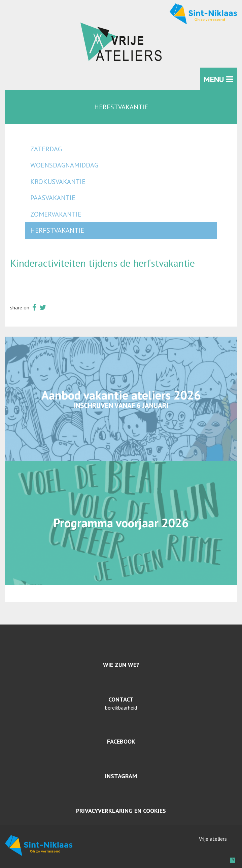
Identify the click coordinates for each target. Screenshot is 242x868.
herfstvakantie (57, 230)
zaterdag (46, 149)
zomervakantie (56, 214)
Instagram (121, 776)
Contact (121, 699)
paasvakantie (53, 198)
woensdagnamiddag (64, 165)
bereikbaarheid (121, 708)
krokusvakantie (58, 182)
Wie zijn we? (121, 665)
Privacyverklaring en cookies (121, 811)
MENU (218, 79)
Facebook (121, 741)
